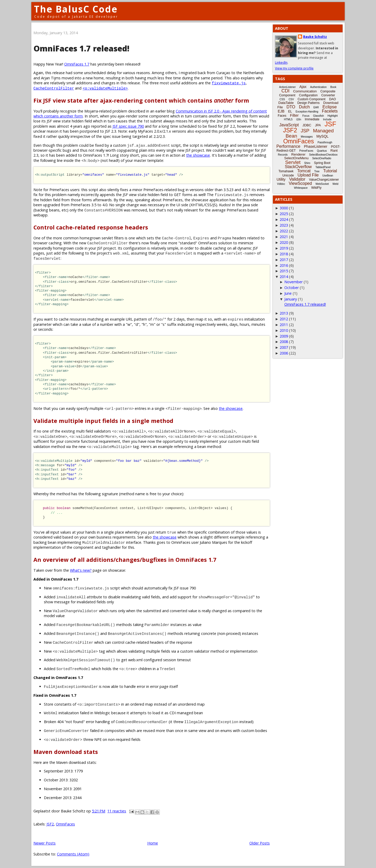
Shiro (307, 163)
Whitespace (301, 188)
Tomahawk (286, 171)
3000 (284, 208)
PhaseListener (316, 146)
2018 (284, 254)
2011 (284, 325)
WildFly (316, 188)
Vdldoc (281, 184)
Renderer (298, 154)
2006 (284, 353)
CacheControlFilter (54, 88)
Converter (328, 95)
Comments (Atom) (73, 854)
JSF (330, 124)
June (288, 293)
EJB (281, 111)
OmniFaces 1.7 (77, 64)
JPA (318, 125)
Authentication (318, 87)
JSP (305, 131)
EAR (316, 107)
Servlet (293, 162)
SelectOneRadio (322, 158)
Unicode (288, 175)
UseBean (328, 176)
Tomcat (304, 171)
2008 (284, 342)
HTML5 (288, 119)
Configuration (308, 95)
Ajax (303, 87)
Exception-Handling (307, 112)
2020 (284, 242)
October (292, 288)
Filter (294, 115)
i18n (299, 119)
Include (327, 119)
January (291, 299)
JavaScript (289, 125)
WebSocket (322, 184)
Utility (281, 179)
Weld (335, 184)
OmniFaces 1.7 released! (81, 48)
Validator (297, 179)
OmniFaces (65, 824)
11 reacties (117, 811)
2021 (284, 237)
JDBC (307, 125)
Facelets (330, 111)
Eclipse (330, 107)
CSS (282, 99)
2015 (284, 271)
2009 (284, 336)
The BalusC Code (76, 9)
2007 (284, 347)
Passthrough (325, 142)
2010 (284, 330)
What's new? (81, 570)
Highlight (333, 116)
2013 (284, 313)
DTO (291, 107)
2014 (284, 277)
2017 (284, 260)
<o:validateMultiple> (105, 88)
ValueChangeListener (324, 180)
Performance (288, 146)
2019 (284, 248)
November (293, 282)
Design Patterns (309, 103)
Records (283, 155)
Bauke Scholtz (315, 37)
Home (153, 843)
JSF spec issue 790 (128, 126)
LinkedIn (281, 63)
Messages (307, 137)
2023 (284, 225)
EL (290, 111)
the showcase (198, 155)
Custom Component (312, 99)
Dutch (304, 107)
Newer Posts (45, 843)
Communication (305, 91)
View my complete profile (294, 68)
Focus (306, 116)
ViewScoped (300, 183)
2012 (284, 319)
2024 (284, 219)
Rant (334, 150)
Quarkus (322, 151)
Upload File (308, 175)
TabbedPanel (323, 167)
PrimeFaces (306, 151)
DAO (332, 99)
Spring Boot (322, 163)
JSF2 (50, 824)
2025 (284, 214)
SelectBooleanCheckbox (323, 155)
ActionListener (287, 87)
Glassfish (318, 116)
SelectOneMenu (296, 158)
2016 (284, 265)
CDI (286, 91)
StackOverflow (298, 167)
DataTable (286, 103)
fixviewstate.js (229, 83)
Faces (282, 116)
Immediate (312, 119)
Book (333, 87)
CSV (291, 99)
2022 (284, 231)
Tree (317, 171)
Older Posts (260, 843)
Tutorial (330, 171)
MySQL (323, 136)
